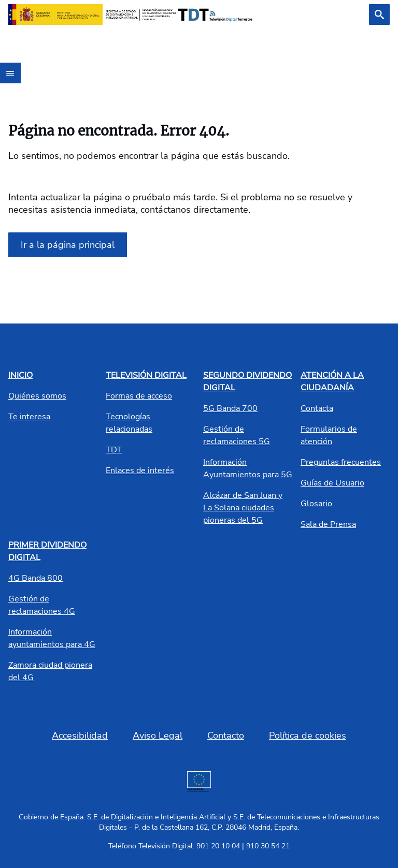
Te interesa (29, 417)
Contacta (317, 408)
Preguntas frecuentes (341, 462)
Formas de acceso (139, 396)
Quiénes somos (37, 396)
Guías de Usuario (332, 483)
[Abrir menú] (10, 73)
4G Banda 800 (35, 578)
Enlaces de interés (140, 470)
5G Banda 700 (230, 408)
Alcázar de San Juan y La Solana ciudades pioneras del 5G (243, 508)
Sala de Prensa (328, 524)
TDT (114, 450)
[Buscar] (379, 14)
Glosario (316, 504)
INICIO (20, 375)
